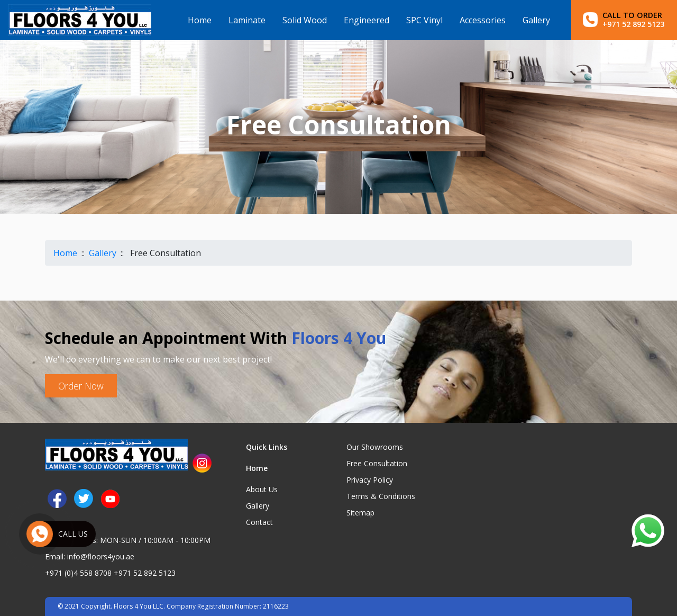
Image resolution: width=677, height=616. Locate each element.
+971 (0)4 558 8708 (78, 573)
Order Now (81, 386)
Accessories (483, 20)
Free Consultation (377, 463)
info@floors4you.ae (101, 556)
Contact (259, 522)
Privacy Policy (370, 480)
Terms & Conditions (381, 496)
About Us (262, 489)
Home (200, 20)
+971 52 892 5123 (145, 573)
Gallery (536, 20)
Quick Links (267, 447)
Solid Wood (305, 20)
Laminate (247, 20)
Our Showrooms (375, 447)
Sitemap (360, 513)
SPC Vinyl (424, 20)
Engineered (367, 20)
